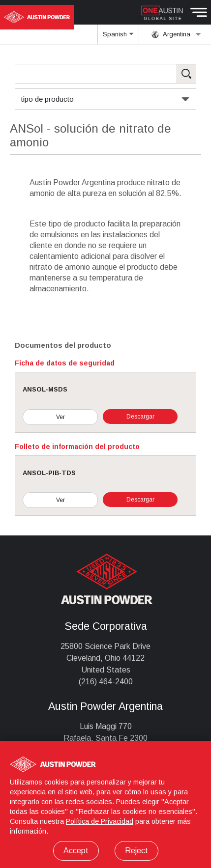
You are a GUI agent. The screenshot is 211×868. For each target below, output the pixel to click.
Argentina (176, 34)
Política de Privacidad (100, 821)
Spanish (119, 37)
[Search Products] (105, 74)
